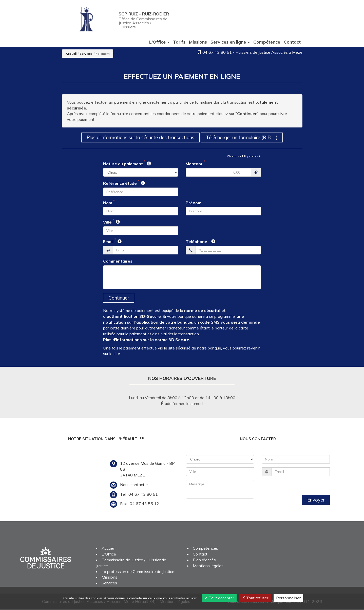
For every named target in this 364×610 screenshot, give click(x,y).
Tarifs (179, 42)
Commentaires (118, 261)
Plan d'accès (204, 560)
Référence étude (120, 183)
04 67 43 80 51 (217, 52)
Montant (194, 164)
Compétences (205, 549)
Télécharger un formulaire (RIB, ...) (245, 137)
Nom (108, 203)
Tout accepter (219, 598)
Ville (107, 222)
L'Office (109, 554)
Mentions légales (208, 566)
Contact (292, 42)
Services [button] (230, 42)
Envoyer (316, 500)
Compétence (267, 42)
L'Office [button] (159, 42)
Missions (198, 42)
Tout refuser (255, 598)
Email (108, 242)
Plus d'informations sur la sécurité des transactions (139, 137)
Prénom (194, 203)
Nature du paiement (123, 164)
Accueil (71, 54)
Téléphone (196, 242)
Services (86, 54)
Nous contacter (134, 485)
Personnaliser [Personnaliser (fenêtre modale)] (288, 598)
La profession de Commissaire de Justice (138, 572)
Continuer (119, 298)
